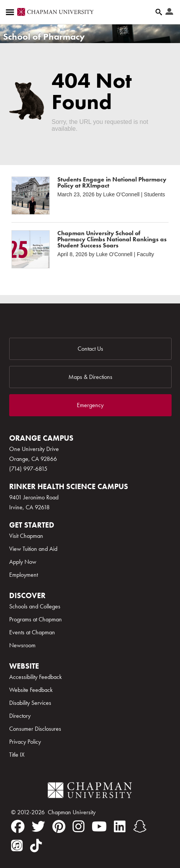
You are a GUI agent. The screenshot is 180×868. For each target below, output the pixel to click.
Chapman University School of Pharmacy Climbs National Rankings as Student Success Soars (112, 239)
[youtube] (99, 826)
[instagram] (79, 826)
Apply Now (23, 562)
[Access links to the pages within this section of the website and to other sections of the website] (11, 12)
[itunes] (17, 846)
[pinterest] (59, 826)
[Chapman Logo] (90, 792)
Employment (24, 575)
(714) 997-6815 (28, 469)
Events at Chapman (32, 632)
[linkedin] (120, 826)
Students (155, 194)
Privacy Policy (25, 742)
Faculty (145, 254)
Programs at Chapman (36, 619)
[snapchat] (140, 826)
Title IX (17, 755)
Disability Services (30, 703)
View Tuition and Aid (33, 549)
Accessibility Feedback (36, 677)
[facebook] (18, 826)
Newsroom (22, 645)
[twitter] (38, 826)
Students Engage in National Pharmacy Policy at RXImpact (112, 182)
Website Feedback (31, 690)
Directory (20, 716)
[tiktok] (36, 846)
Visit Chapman (26, 536)
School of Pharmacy (44, 36)
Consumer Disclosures (35, 729)
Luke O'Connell (121, 194)
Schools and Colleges (35, 606)
